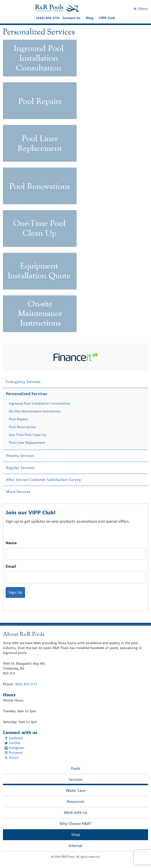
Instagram (14, 748)
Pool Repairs (18, 419)
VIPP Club (107, 18)
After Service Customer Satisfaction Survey (43, 480)
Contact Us (71, 18)
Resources (75, 802)
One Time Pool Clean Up (27, 435)
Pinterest (14, 753)
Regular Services (20, 468)
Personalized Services (27, 394)
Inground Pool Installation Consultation (40, 404)
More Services (18, 492)
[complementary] (140, 857)
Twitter (12, 743)
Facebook (14, 738)
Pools (76, 769)
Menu (141, 9)
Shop (76, 835)
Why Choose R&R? (75, 824)
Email (11, 567)
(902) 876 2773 (48, 18)
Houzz (12, 758)
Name (11, 543)
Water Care (75, 791)
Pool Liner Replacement (27, 443)
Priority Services (20, 456)
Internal (75, 846)
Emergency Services (23, 382)
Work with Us (75, 813)
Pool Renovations (22, 427)
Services (76, 780)
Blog (90, 18)
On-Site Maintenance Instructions (35, 411)
